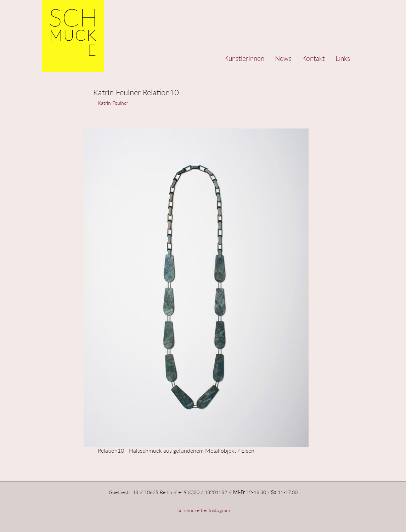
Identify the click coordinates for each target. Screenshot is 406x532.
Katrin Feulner (113, 103)
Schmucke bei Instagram (203, 510)
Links (343, 58)
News (283, 58)
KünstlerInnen (244, 58)
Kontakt (314, 58)
